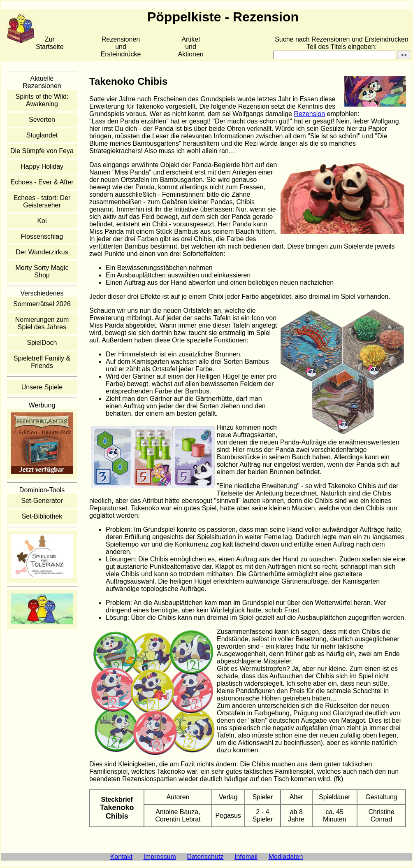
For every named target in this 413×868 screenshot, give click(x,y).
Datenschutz (205, 857)
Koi (42, 221)
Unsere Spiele (42, 387)
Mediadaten (286, 857)
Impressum (160, 857)
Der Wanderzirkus (42, 252)
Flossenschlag (42, 236)
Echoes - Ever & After (42, 182)
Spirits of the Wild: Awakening (42, 100)
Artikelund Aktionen (190, 47)
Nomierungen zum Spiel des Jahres (42, 323)
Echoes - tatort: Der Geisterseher (42, 201)
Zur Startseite (50, 43)
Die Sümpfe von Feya (42, 151)
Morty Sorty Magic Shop (42, 271)
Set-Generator (42, 501)
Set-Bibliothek (42, 516)
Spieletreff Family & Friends (42, 362)
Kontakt (121, 857)
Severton (42, 120)
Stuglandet (42, 135)
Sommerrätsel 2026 (42, 304)
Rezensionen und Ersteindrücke (121, 47)
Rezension (309, 114)
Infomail (246, 857)
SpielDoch (42, 343)
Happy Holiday (42, 166)
